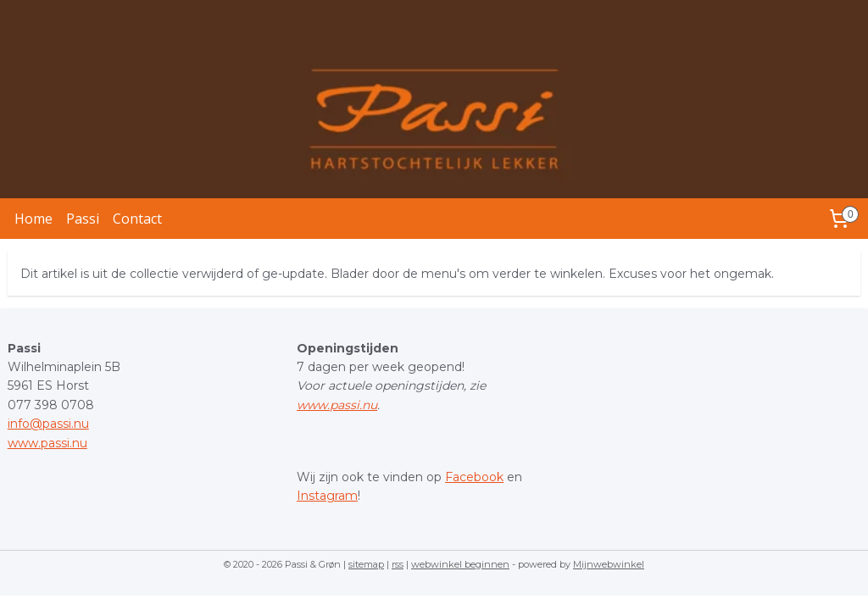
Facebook (474, 477)
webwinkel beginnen (460, 564)
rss (398, 564)
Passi (83, 219)
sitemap (366, 564)
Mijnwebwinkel (609, 564)
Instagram (327, 496)
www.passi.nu (47, 443)
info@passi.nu (48, 424)
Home (33, 219)
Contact (137, 219)
